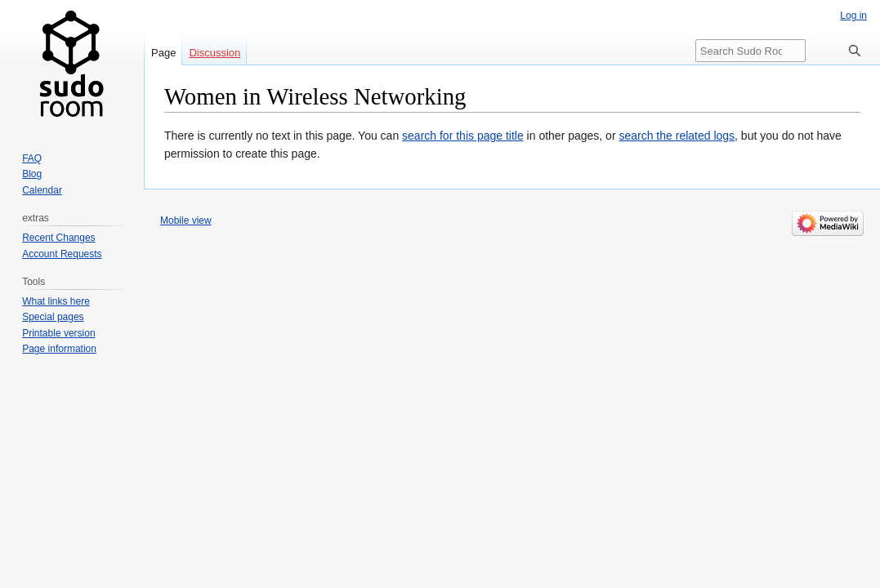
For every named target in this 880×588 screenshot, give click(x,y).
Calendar (42, 190)
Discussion (214, 53)
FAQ (32, 158)
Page (163, 53)
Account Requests (62, 254)
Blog (32, 174)
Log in (853, 16)
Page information (59, 349)
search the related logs (677, 136)
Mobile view (186, 220)
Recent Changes (58, 238)
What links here (56, 301)
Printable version (58, 333)
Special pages (53, 317)
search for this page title (463, 136)
